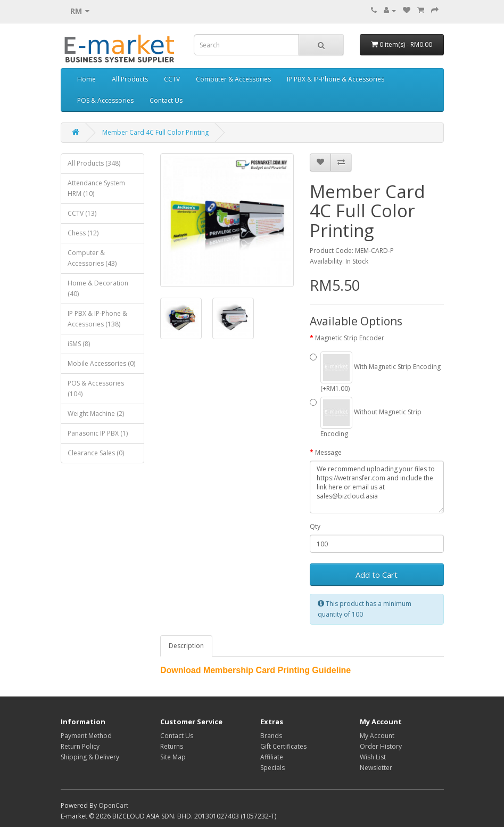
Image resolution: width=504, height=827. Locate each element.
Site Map (173, 757)
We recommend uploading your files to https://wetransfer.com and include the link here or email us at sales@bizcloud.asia (377, 487)
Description (186, 646)
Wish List (373, 757)
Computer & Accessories (233, 79)
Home (86, 79)
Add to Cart (377, 575)
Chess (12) (83, 233)
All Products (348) (94, 163)
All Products (130, 79)
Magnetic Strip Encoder (350, 338)
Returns (172, 746)
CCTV (172, 79)
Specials (272, 768)
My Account (377, 736)
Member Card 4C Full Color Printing (155, 132)
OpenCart (113, 805)
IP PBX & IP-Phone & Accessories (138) (97, 319)
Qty (315, 526)
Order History (381, 746)
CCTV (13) (82, 213)
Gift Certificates (283, 746)
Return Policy (80, 746)
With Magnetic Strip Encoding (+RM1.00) (375, 372)
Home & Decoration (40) (98, 288)
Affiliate (272, 757)
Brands (271, 736)
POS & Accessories (105, 100)
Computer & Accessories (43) (92, 258)
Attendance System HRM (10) (96, 188)
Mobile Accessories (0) (101, 363)
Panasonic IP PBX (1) (98, 433)
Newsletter (376, 768)
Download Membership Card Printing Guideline (255, 670)
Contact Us (166, 100)
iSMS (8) (79, 344)
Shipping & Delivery (90, 757)
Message (328, 452)
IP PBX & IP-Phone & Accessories (336, 79)
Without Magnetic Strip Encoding (366, 417)
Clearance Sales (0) (96, 453)
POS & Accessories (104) (96, 388)
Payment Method (86, 736)
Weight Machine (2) (96, 413)
